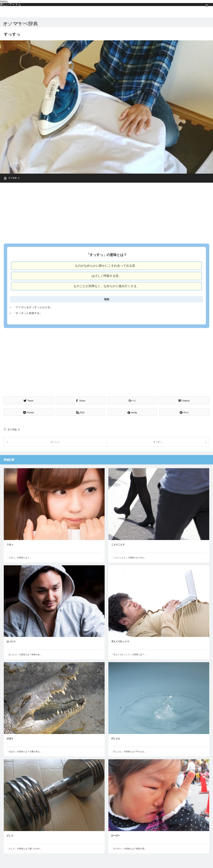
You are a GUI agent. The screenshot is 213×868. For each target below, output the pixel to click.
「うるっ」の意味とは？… (19, 557)
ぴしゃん (116, 738)
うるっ (10, 544)
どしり (10, 835)
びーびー (116, 835)
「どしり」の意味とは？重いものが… (24, 848)
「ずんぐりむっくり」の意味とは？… (129, 654)
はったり (11, 641)
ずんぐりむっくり (120, 641)
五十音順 (12, 178)
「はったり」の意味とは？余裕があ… (24, 654)
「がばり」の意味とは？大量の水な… (24, 751)
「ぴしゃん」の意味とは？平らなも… (129, 751)
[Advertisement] (106, 212)
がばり (10, 738)
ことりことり (118, 544)
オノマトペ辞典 (20, 24)
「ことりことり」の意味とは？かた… (129, 557)
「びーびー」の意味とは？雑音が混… (129, 848)
